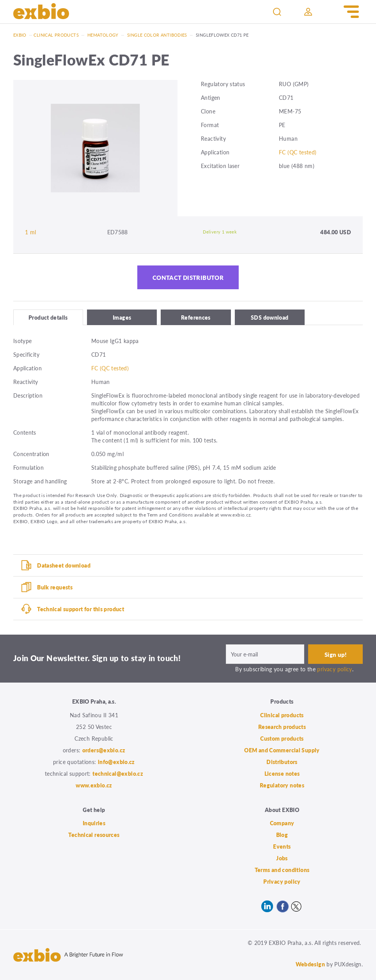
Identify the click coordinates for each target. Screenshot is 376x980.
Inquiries (94, 823)
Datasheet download (64, 565)
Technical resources (94, 835)
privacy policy (334, 669)
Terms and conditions (282, 870)
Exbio (20, 35)
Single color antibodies (157, 35)
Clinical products (56, 35)
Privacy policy (282, 881)
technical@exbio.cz (118, 773)
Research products (282, 727)
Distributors (282, 762)
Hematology (103, 35)
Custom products (282, 738)
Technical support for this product (81, 609)
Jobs (282, 858)
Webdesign (310, 964)
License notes (282, 773)
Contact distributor (188, 277)
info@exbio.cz (116, 762)
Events (282, 846)
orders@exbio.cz (104, 750)
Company (282, 823)
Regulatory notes (282, 785)
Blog (282, 835)
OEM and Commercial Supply (282, 750)
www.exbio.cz (94, 785)
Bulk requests (55, 587)
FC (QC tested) (298, 152)
